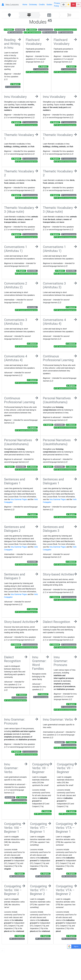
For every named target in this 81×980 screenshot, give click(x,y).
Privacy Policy (57, 5)
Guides (49, 5)
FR (78, 5)
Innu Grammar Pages (19, 499)
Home (25, 5)
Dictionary (33, 5)
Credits (42, 5)
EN (73, 5)
